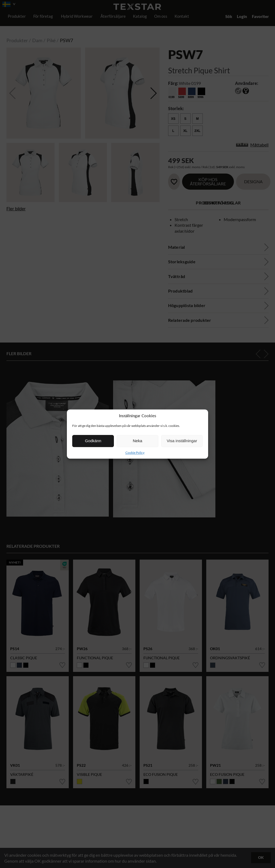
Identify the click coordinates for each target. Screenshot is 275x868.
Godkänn (93, 441)
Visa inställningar (182, 441)
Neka (137, 441)
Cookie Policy (135, 453)
